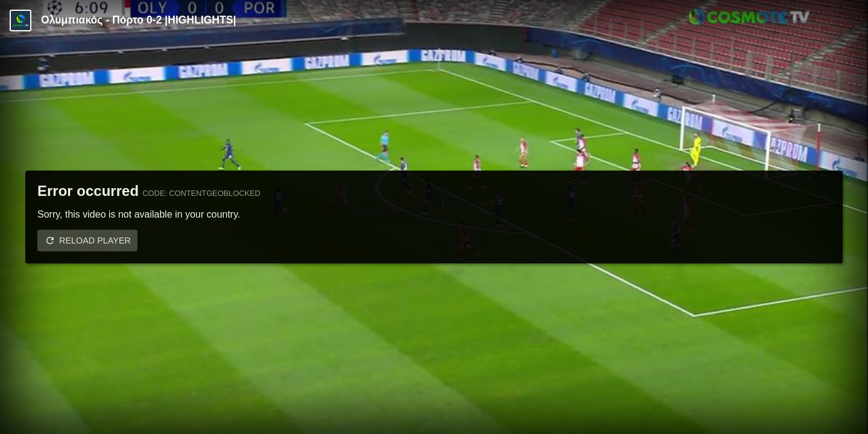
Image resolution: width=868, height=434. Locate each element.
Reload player (95, 241)
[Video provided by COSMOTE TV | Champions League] (20, 20)
